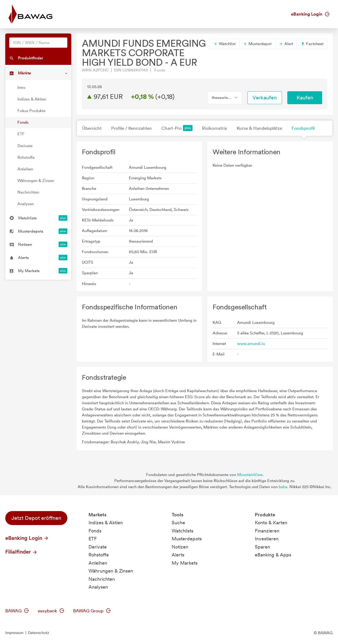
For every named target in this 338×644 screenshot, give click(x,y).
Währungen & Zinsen (36, 181)
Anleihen (25, 169)
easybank (51, 611)
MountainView (250, 475)
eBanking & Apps (273, 555)
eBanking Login (310, 14)
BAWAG (17, 611)
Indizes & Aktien (32, 99)
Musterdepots (187, 539)
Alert (286, 44)
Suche (178, 523)
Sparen (262, 547)
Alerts (178, 555)
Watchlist (225, 44)
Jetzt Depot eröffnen (36, 518)
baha (283, 487)
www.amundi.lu (251, 344)
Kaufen (305, 98)
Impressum (14, 633)
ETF (21, 134)
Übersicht (92, 128)
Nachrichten (28, 192)
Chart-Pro (177, 128)
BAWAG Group (92, 611)
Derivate (25, 146)
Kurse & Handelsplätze (259, 128)
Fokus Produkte (31, 111)
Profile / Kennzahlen (132, 128)
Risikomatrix (215, 128)
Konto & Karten (271, 523)
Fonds (23, 122)
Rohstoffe (26, 157)
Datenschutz (39, 633)
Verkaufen (265, 98)
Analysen (26, 204)
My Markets (185, 563)
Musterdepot (257, 44)
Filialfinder (21, 552)
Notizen (180, 547)
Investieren (267, 539)
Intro (22, 88)
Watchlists (182, 531)
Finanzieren (267, 531)
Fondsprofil (303, 128)
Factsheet (312, 44)
